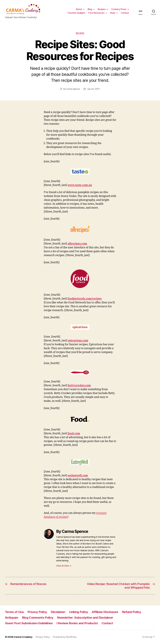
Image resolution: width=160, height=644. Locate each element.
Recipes (102, 9)
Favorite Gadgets (76, 13)
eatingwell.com (78, 475)
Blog (90, 9)
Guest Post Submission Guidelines (29, 623)
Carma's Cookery (23, 637)
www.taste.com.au (80, 185)
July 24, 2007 (93, 89)
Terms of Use (14, 612)
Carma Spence (73, 89)
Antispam (12, 618)
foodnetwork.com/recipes (85, 299)
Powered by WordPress (65, 637)
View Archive (64, 566)
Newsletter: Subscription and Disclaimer (85, 618)
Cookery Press (119, 9)
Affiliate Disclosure (105, 612)
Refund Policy (131, 612)
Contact (125, 13)
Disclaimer (58, 612)
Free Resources (96, 13)
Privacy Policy (37, 612)
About (79, 9)
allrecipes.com (77, 244)
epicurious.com (78, 341)
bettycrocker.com (79, 385)
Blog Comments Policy (38, 618)
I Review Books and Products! (77, 623)
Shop (113, 13)
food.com (74, 433)
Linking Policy (79, 612)
